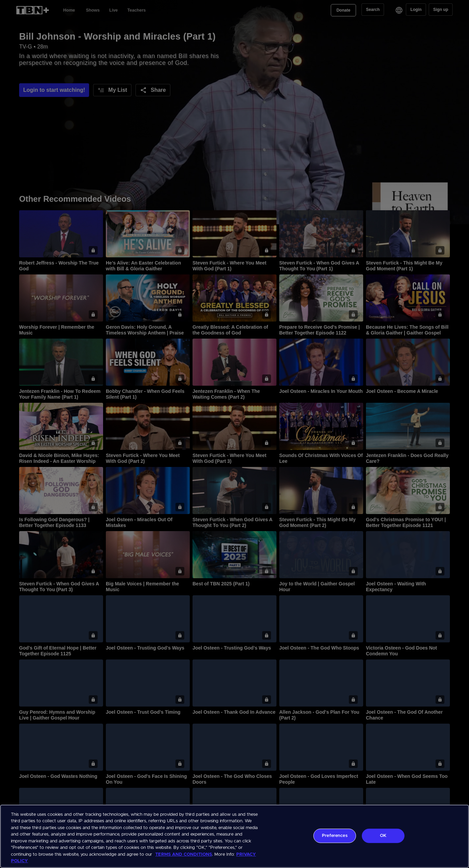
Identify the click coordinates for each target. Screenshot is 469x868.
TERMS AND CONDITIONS (184, 855)
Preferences (335, 836)
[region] (234, 836)
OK (383, 836)
